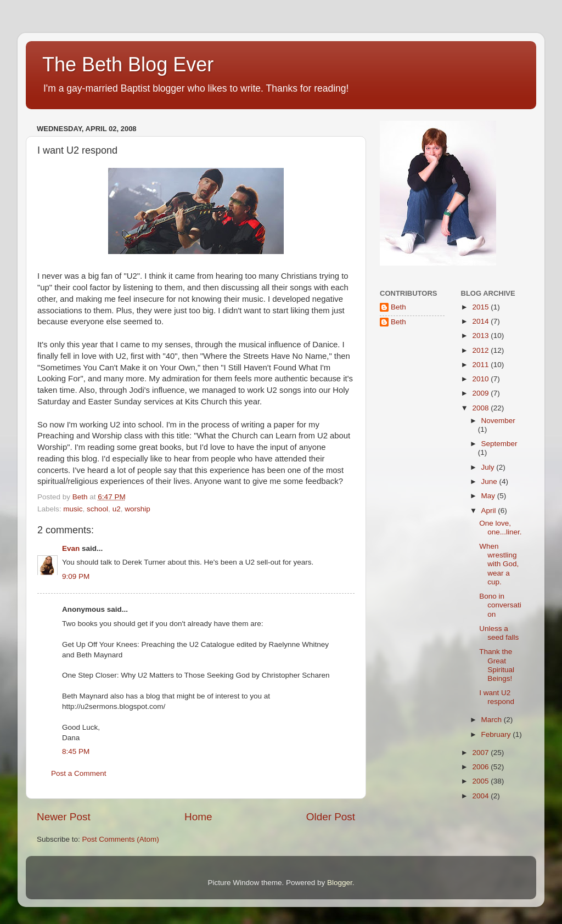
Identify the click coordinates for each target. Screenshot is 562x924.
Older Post (331, 817)
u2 (117, 509)
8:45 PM (76, 751)
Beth (398, 307)
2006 (481, 767)
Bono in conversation (500, 605)
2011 (481, 365)
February (497, 734)
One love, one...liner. (500, 528)
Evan (71, 548)
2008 (481, 408)
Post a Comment (79, 773)
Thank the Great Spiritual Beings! (497, 665)
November (498, 421)
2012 (481, 350)
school (97, 509)
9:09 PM (76, 576)
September (499, 444)
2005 (481, 781)
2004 (481, 796)
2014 (481, 321)
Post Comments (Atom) (121, 839)
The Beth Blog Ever (128, 64)
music (73, 509)
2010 (481, 379)
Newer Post (64, 817)
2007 (481, 753)
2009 (481, 393)
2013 (481, 336)
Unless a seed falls (499, 633)
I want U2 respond (497, 697)
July (489, 467)
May (489, 496)
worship (137, 509)
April (490, 511)
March (493, 720)
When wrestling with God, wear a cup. (499, 564)
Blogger (340, 883)
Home (198, 817)
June (490, 481)
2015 (481, 307)
